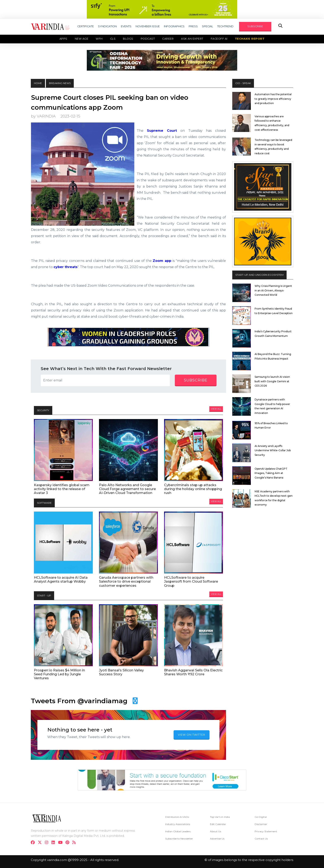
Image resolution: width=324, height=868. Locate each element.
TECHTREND (225, 26)
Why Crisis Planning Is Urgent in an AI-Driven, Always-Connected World (273, 290)
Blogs (128, 39)
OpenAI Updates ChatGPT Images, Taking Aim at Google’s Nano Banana (271, 473)
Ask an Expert (192, 39)
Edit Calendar (218, 824)
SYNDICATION (107, 26)
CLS (113, 39)
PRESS (193, 26)
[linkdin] (54, 843)
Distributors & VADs (177, 817)
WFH (99, 39)
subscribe (196, 380)
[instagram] (48, 843)
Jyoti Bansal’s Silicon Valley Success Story (121, 672)
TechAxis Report (250, 39)
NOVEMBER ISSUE (148, 26)
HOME (38, 83)
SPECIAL (207, 26)
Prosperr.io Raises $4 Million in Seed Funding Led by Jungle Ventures (59, 674)
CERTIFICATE (86, 26)
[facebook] (34, 843)
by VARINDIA (43, 116)
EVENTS (126, 26)
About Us (216, 831)
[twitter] (41, 843)
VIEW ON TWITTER (192, 735)
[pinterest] (69, 843)
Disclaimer (261, 824)
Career (168, 39)
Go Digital (261, 817)
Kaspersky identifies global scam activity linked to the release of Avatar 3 (62, 489)
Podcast (148, 39)
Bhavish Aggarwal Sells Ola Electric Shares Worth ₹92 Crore (193, 672)
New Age (82, 39)
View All (216, 409)
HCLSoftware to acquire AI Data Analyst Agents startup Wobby (61, 579)
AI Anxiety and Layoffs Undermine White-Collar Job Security (273, 450)
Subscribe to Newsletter (179, 839)
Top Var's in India (220, 817)
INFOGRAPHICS (174, 26)
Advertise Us (217, 839)
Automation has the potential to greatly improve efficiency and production (273, 99)
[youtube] (61, 843)
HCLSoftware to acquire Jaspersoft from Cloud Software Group (191, 581)
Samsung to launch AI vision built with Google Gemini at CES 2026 (272, 381)
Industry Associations (178, 824)
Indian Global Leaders (178, 831)
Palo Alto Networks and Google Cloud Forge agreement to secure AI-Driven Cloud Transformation (127, 489)
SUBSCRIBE (255, 26)
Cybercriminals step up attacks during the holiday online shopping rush (193, 489)
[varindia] (75, 843)
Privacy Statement (266, 831)
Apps (63, 39)
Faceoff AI (219, 39)
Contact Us (261, 839)
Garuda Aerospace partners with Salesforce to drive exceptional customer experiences (126, 581)
